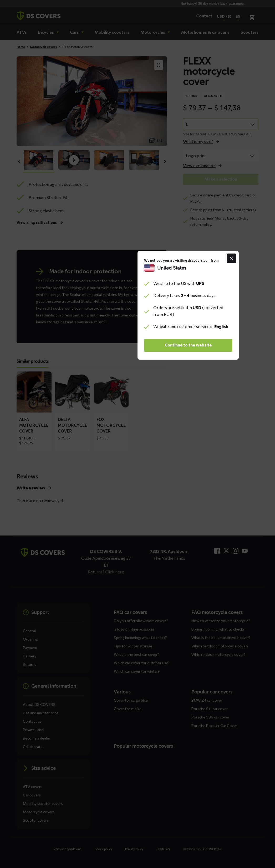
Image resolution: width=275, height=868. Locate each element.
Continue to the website (138, 473)
